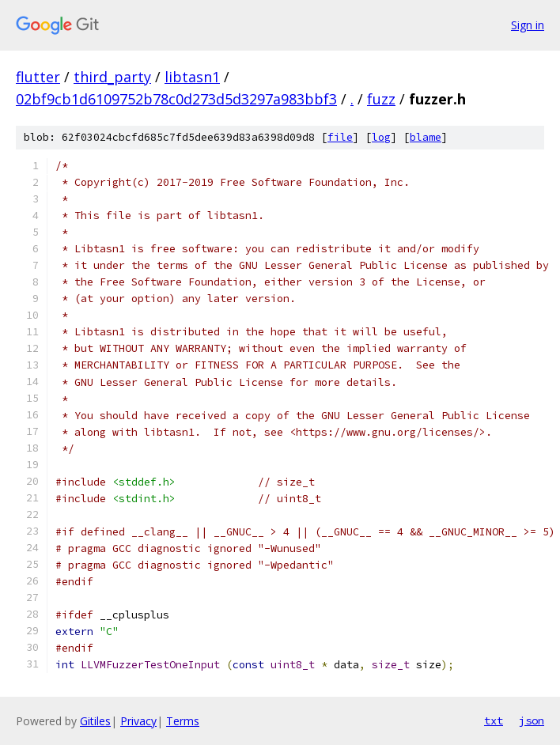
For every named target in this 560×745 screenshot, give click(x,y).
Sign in (528, 25)
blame (426, 137)
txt (494, 720)
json (532, 720)
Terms (183, 721)
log (381, 137)
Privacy (138, 721)
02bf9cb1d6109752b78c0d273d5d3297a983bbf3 (176, 99)
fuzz (381, 99)
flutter (38, 77)
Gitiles (95, 721)
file (340, 137)
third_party (112, 77)
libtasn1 (192, 77)
